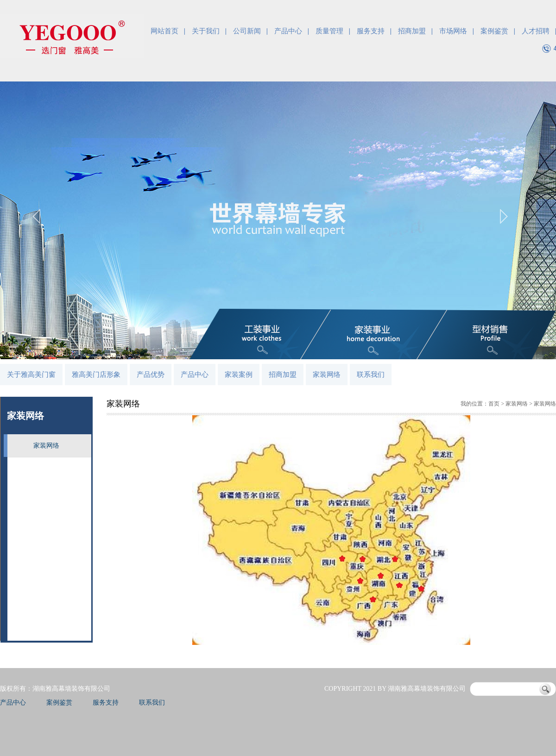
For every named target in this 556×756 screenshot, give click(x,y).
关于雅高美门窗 (31, 375)
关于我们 (206, 31)
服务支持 (371, 31)
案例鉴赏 (494, 31)
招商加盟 (412, 31)
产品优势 (151, 375)
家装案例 (239, 375)
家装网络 (327, 375)
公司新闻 (247, 31)
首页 (494, 404)
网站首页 (164, 31)
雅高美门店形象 (96, 375)
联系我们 (371, 375)
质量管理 (329, 31)
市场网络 (453, 31)
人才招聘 (536, 31)
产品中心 (288, 31)
